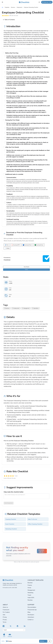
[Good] (11, 476)
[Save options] (46, 641)
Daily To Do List (32, 519)
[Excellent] (13, 476)
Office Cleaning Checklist (35, 524)
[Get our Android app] (10, 635)
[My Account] (39, 2)
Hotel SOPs (31, 598)
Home (29, 588)
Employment (20, 7)
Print (7, 245)
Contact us (31, 620)
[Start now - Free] (47, 2)
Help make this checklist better (14, 492)
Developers (31, 615)
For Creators (6, 612)
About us (5, 607)
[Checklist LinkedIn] (25, 626)
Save (42, 641)
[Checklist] (24, 2)
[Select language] (14, 630)
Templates (7, 7)
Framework (6, 610)
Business (13, 7)
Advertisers (31, 617)
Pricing (5, 617)
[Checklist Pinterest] (18, 626)
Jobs (4, 615)
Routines (30, 600)
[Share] (50, 641)
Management (31, 590)
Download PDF (16, 245)
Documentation (32, 607)
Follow (26, 270)
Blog (29, 612)
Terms (5, 622)
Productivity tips (32, 610)
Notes (10, 641)
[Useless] (5, 476)
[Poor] (7, 476)
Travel (29, 595)
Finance (30, 585)
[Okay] (9, 476)
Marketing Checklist (11, 529)
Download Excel (39, 245)
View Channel (26, 267)
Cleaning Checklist (11, 519)
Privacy (5, 620)
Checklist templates (36, 580)
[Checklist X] (11, 626)
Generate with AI (43, 551)
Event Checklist (10, 524)
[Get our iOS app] (4, 635)
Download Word (27, 245)
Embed (7, 248)
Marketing (30, 593)
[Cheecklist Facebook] (4, 626)
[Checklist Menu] (2, 2)
